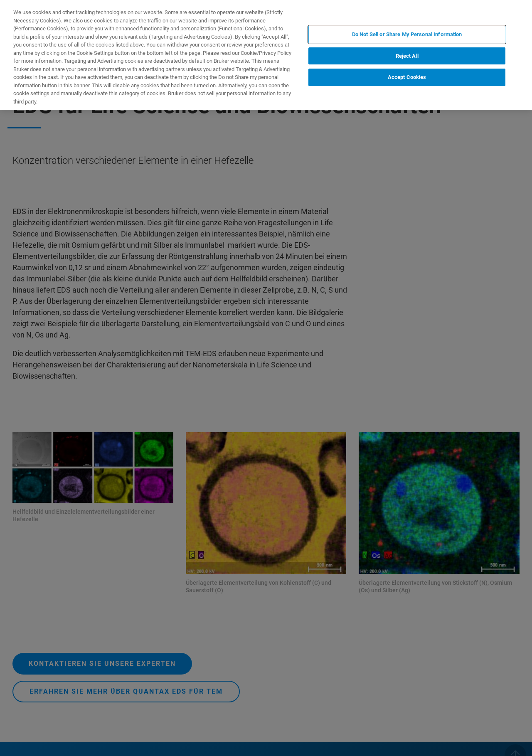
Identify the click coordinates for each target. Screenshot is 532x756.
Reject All (407, 56)
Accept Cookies (407, 77)
